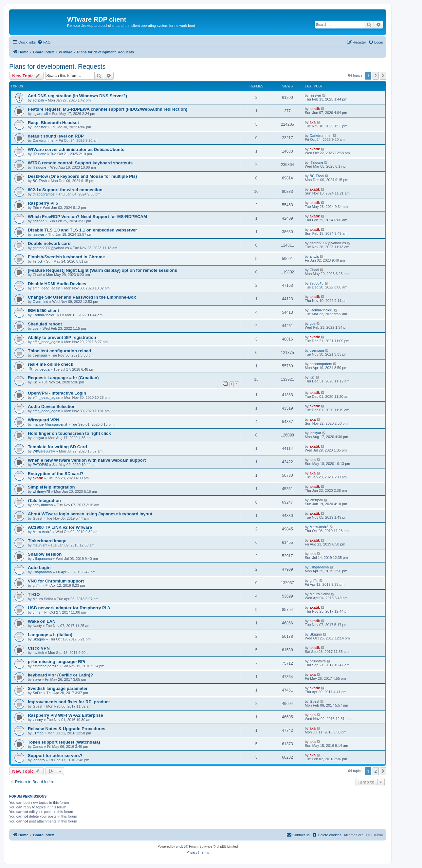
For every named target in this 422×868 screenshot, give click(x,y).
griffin (37, 585)
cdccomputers (321, 364)
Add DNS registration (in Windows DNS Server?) (77, 96)
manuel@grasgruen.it (50, 424)
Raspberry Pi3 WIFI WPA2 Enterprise (65, 715)
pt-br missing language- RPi (56, 662)
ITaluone (40, 154)
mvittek (38, 653)
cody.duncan (43, 505)
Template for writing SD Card (57, 447)
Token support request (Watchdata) (64, 742)
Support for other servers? (55, 756)
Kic (35, 382)
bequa (45, 369)
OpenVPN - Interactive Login (57, 393)
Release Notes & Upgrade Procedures (67, 729)
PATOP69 (41, 465)
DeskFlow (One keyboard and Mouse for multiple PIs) (82, 176)
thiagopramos (44, 194)
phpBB (181, 847)
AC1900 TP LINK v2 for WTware (60, 527)
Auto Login (39, 568)
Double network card (49, 243)
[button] (383, 76)
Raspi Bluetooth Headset (53, 123)
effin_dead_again (46, 288)
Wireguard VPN (44, 420)
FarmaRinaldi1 (45, 315)
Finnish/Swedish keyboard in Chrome (66, 257)
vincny (38, 720)
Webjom (316, 500)
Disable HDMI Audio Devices (57, 284)
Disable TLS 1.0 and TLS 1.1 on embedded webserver (82, 230)
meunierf (40, 545)
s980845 (317, 283)
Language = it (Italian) (50, 635)
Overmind (41, 302)
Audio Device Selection (52, 406)
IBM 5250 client (43, 311)
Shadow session (45, 554)
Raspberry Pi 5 (43, 203)
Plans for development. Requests (57, 66)
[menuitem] (44, 42)
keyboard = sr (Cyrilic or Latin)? (60, 675)
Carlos (38, 747)
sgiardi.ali (40, 114)
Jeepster (40, 127)
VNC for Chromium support (56, 581)
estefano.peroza (46, 666)
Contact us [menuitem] (298, 835)
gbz (36, 328)
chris (37, 612)
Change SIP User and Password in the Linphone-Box (82, 297)
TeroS (37, 261)
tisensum (40, 355)
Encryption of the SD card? (56, 474)
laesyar (315, 95)
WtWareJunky (44, 451)
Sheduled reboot (45, 324)
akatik (315, 109)
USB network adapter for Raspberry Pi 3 (69, 608)
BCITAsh (40, 181)
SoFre (38, 693)
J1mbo (38, 733)
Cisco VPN (39, 648)
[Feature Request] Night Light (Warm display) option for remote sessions (102, 270)
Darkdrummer (44, 140)
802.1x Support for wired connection (65, 190)
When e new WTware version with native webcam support (87, 460)
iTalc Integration (44, 500)
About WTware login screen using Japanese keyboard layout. (91, 514)
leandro (39, 760)
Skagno (39, 639)
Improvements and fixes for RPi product (69, 702)
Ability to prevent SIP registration (62, 337)
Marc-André (42, 532)
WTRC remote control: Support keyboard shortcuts (80, 163)
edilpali (38, 100)
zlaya (37, 679)
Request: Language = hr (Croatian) (63, 378)
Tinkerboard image (47, 541)
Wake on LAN (42, 621)
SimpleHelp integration (51, 487)
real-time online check (51, 364)
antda (314, 256)
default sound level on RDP (56, 136)
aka (313, 122)
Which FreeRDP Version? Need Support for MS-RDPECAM (87, 217)
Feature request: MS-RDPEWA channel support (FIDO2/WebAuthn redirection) (108, 109)
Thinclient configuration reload (59, 351)
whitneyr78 (41, 491)
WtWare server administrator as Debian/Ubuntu (76, 149)
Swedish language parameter (58, 688)
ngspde (39, 221)
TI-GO (34, 594)
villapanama (42, 559)
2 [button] (376, 76)
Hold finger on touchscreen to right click (69, 433)
